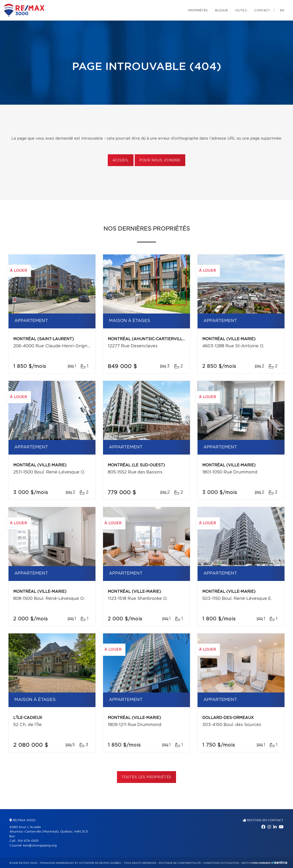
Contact (262, 11)
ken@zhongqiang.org (40, 846)
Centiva (280, 862)
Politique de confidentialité (180, 863)
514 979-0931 (28, 841)
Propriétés (198, 11)
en (282, 11)
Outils (241, 11)
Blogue (222, 11)
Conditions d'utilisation (221, 863)
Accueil (121, 160)
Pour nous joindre (160, 160)
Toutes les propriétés (147, 777)
